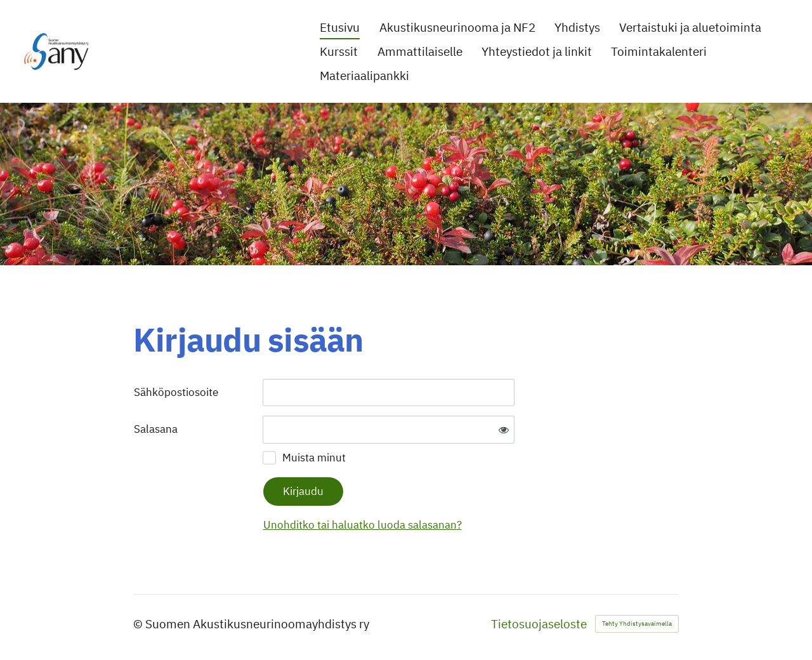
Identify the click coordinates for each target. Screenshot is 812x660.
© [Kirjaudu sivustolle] (139, 624)
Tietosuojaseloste (539, 624)
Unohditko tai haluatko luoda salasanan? (363, 525)
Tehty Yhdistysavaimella (637, 624)
